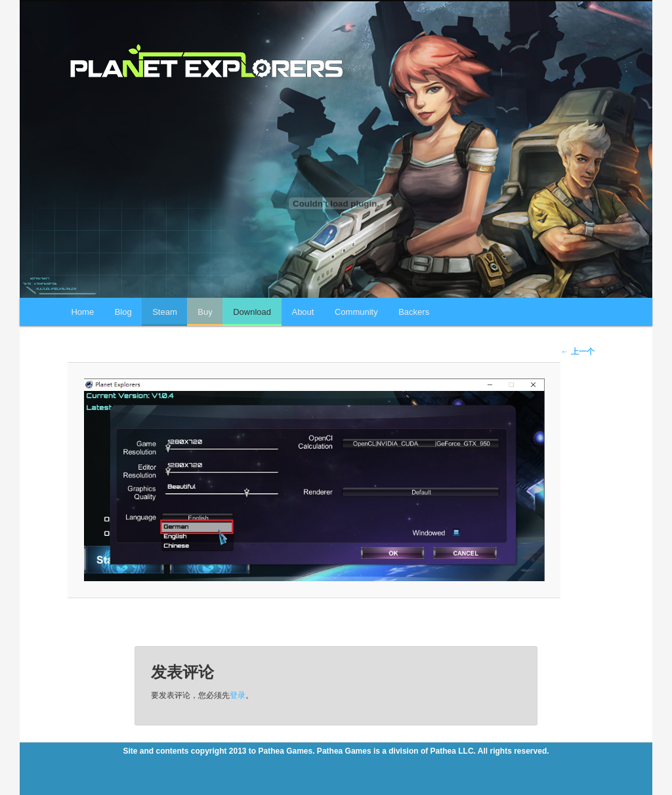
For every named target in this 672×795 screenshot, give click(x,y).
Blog (123, 312)
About (303, 312)
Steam (165, 312)
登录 (238, 695)
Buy (205, 312)
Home (82, 312)
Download (252, 312)
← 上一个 (577, 352)
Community (356, 312)
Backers (414, 312)
